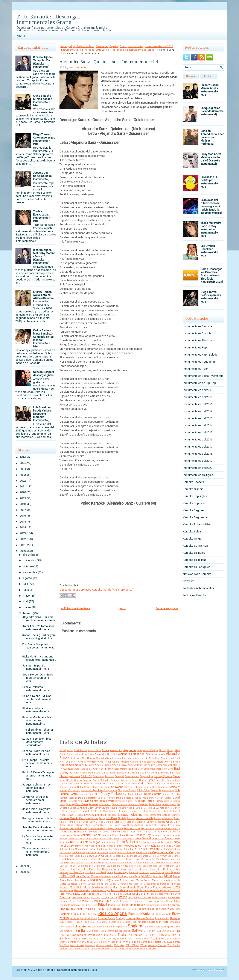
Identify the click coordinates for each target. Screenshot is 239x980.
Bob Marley (99, 776)
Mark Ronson (160, 880)
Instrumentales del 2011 (198, 404)
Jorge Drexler (92, 839)
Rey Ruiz (88, 914)
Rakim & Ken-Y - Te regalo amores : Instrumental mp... (38, 776)
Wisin (144, 945)
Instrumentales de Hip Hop (199, 383)
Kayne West (88, 846)
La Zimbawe (88, 856)
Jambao (147, 832)
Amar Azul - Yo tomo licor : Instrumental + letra (39, 628)
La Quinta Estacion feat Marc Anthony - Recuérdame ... (37, 742)
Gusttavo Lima (132, 828)
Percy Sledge (167, 901)
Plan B (124, 905)
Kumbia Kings (122, 849)
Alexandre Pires (119, 758)
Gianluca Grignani (136, 822)
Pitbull (102, 905)
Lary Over (162, 856)
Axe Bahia (86, 769)
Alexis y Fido (142, 758)
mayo (26, 596)
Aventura (68, 769)
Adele (105, 750)
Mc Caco (134, 884)
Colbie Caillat (143, 790)
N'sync (168, 887)
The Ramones (163, 935)
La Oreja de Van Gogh (162, 852)
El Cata (137, 808)
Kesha (152, 846)
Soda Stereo (123, 931)
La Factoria (79, 852)
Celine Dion (97, 787)
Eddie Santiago (78, 808)
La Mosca (142, 852)
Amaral (116, 762)
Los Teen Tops (77, 872)
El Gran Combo (68, 811)
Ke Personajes (132, 846)
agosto (27, 578)
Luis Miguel (83, 876)
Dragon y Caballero (138, 804)
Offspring (169, 894)
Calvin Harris (139, 780)
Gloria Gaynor (92, 825)
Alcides (89, 754)
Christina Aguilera (92, 790)
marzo (27, 607)
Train (129, 939)
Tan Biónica (79, 935)
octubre (28, 566)
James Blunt (160, 832)
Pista (106, 50)
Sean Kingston (139, 922)
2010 (23, 551)
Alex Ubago (88, 758)
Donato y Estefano (100, 804)
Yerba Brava (104, 949)
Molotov (141, 887)
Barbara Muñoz (100, 773)
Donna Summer (120, 804)
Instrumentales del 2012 (198, 411)
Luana (110, 872)
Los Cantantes (81, 866)
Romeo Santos (145, 918)
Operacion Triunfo (81, 898)
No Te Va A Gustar (119, 894)
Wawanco (90, 945)
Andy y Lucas (103, 765)
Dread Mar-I (155, 804)
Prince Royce (137, 905)
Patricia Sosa (67, 901)
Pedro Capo (152, 901)
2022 (23, 481)
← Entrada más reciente (75, 608)
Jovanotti (117, 839)
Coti (177, 790)
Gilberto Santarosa (156, 822)
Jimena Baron (160, 835)
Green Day (120, 825)
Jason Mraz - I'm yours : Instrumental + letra (37, 811)
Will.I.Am (119, 945)
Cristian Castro (69, 794)
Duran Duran (169, 804)
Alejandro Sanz (85, 46)
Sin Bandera (84, 931)
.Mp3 (72, 46)
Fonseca (131, 818)
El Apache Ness (124, 808)
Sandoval (104, 922)
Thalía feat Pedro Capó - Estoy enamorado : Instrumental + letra (211, 229)
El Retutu (143, 811)
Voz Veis (64, 945)
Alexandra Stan (103, 758)
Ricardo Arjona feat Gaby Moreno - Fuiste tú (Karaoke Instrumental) (44, 256)
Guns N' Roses (79, 828)
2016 (23, 516)
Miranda (132, 887)
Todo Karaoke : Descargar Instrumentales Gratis (49, 20)
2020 (23, 492)
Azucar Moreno (120, 769)
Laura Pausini (110, 859)
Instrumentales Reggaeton (199, 362)
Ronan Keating (162, 918)
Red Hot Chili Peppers (134, 909)
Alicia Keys (155, 758)
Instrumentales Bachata (197, 326)
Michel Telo (90, 887)
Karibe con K (164, 842)
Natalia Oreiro (82, 890)
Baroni (113, 773)
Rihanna (75, 918)
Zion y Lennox (148, 948)
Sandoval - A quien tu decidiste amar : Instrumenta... (35, 800)
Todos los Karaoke (195, 595)
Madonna (96, 876)
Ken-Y (145, 846)
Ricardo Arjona (113, 913)
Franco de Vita (145, 818)
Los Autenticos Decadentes (119, 863)
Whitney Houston (104, 945)
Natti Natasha (120, 890)
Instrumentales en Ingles (198, 475)
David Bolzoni (75, 801)
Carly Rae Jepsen (164, 784)
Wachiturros (77, 945)
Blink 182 (86, 776)
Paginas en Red (215, 970)
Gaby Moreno (96, 822)
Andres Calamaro (70, 765)
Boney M (119, 776)
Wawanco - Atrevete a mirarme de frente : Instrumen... (36, 852)
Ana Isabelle (148, 762)
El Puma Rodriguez (128, 811)
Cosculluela (168, 790)
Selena (69, 927)
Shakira (135, 926)
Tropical (155, 939)
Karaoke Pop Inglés (195, 496)
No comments (78, 68)
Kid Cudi (64, 849)
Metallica (165, 884)
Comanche (156, 790)
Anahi (160, 762)
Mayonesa (123, 884)
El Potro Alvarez (109, 811)
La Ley (112, 853)
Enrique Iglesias (130, 815)
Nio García (101, 894)
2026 (23, 457)
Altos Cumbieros (68, 762)
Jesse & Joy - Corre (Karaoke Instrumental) (42, 176)
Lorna (172, 859)
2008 (23, 872)
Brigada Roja (146, 776)
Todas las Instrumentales (131, 50)
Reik (170, 909)
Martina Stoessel (87, 884)
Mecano (155, 884)
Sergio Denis (121, 927)
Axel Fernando (102, 769)
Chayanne (117, 787)
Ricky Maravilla (163, 914)
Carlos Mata (130, 784)
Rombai (131, 918)
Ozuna (123, 897)
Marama (85, 880)
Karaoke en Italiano (195, 560)
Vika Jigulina (101, 942)
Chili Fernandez (161, 787)
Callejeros (126, 780)
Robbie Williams (89, 918)
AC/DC (63, 750)
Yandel (94, 949)
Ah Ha (162, 750)
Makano (106, 876)
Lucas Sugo (121, 872)
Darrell (168, 798)
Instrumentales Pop (72, 50)
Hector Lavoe (148, 828)
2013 (23, 533)
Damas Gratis (153, 794)
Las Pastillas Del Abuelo (88, 859)
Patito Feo (174, 897)
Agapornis (130, 750)
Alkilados (166, 758)
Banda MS (86, 773)
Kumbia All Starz (105, 849)
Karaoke (89, 50)
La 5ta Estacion (149, 849)
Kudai (92, 849)
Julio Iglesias (108, 842)
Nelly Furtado (141, 890)
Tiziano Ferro (79, 939)
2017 (23, 510)
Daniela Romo (125, 798)
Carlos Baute (99, 784)
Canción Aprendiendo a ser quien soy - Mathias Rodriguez (212, 137)
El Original (83, 811)
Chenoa (129, 787)
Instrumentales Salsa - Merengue (203, 376)
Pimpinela (74, 905)
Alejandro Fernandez (131, 754)
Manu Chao (73, 880)
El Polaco (94, 811)
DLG (97, 794)
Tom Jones (93, 939)
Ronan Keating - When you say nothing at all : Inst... (39, 637)
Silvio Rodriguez (164, 927)
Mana (168, 876)
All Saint (175, 758)
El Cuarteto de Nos (162, 808)
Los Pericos (77, 869)
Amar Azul (104, 762)
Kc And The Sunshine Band (109, 846)
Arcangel (167, 765)
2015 (23, 522)
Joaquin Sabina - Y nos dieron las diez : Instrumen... (37, 788)
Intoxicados (103, 832)
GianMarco (120, 822)
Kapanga (151, 842)
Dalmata (139, 794)
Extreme (176, 815)
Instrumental (136, 46)
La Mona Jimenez (126, 853)
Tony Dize (105, 939)
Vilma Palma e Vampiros (138, 942)
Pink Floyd (92, 905)
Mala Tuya (134, 876)
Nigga (91, 894)
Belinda (132, 773)
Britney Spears (163, 776)
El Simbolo (154, 811)
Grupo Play (165, 825)
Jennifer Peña (110, 835)
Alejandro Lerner (155, 754)
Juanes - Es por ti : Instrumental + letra (36, 667)
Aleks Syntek (74, 758)
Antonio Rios (141, 765)
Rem (178, 909)
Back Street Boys (147, 769)
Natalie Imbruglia (101, 890)
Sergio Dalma (107, 927)
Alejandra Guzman (106, 754)
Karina (176, 842)
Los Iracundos (150, 866)
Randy (100, 909)
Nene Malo (156, 890)
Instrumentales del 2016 (198, 439)
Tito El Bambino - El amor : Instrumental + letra (38, 731)
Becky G (122, 773)
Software (139, 931)
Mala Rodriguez (120, 876)
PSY (131, 897)
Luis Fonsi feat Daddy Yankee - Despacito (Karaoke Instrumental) (43, 414)
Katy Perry (75, 846)
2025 (23, 463)
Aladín (63, 754)
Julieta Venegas (90, 842)
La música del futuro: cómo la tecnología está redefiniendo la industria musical (211, 206)
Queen (176, 905)
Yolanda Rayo (118, 949)
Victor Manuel (85, 942)
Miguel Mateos (105, 887)
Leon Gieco (141, 859)
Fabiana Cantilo (69, 818)
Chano (107, 787)
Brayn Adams (132, 776)
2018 (23, 504)
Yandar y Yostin (81, 949)
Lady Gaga (101, 856)
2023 (23, 475)
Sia (145, 927)
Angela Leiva (119, 765)
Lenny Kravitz (127, 859)
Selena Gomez (82, 926)
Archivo (208, 76)
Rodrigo (121, 918)
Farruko (94, 818)
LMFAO (134, 849)
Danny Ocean (156, 798)
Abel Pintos (80, 750)
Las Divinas (174, 856)
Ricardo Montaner (141, 914)
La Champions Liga (169, 849)
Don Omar (82, 804)
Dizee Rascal (170, 801)
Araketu (158, 765)
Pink (83, 905)
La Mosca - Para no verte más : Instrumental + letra (37, 839)
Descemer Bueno (124, 801)
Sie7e (150, 927)
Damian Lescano (68, 798)
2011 (23, 545)
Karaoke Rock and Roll (197, 524)
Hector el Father (163, 828)
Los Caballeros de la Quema (165, 863)
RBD (62, 909)
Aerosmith (116, 750)
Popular (191, 76)
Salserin (94, 922)
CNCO (70, 780)
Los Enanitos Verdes (117, 866)
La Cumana (65, 853)
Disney (159, 801)
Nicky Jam (80, 894)
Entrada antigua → (167, 608)
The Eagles (149, 935)
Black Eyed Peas (70, 776)
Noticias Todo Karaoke (197, 574)
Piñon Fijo (114, 905)
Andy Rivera (88, 765)
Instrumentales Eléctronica (199, 340)
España (114, 46)
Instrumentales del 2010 (159, 46)
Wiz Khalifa (174, 945)
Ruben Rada (82, 922)
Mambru (158, 876)
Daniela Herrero (87, 798)
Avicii (77, 769)
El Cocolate (147, 808)
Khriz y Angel (173, 846)
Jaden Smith (136, 832)
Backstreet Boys (165, 769)
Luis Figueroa (173, 872)
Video (151, 50)
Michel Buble (77, 887)
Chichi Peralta (143, 787)
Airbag (170, 750)
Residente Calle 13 (71, 914)
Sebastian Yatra (159, 922)
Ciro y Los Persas (127, 790)
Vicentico (71, 942)
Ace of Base (94, 750)
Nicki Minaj (66, 894)
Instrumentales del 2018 (198, 454)
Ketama (161, 846)
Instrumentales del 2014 (198, 425)
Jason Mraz (73, 835)
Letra (99, 50)
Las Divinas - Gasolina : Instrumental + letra (209, 251)
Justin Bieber (126, 842)
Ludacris (144, 872)
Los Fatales (135, 866)
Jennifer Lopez (91, 835)
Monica (149, 887)
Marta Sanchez (69, 884)
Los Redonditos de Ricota (142, 869)
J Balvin (115, 831)
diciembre (29, 555)
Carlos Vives (146, 783)
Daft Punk (128, 794)
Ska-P (97, 931)
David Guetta (90, 801)
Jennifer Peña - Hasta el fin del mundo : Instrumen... (39, 829)
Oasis (160, 894)
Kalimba (141, 842)
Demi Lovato (107, 801)
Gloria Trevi (106, 825)
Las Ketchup (67, 859)
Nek (131, 890)
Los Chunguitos (97, 866)
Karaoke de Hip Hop (196, 546)
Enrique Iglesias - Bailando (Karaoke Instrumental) (212, 111)
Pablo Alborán (142, 897)
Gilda (169, 822)
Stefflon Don (168, 931)
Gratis (123, 46)
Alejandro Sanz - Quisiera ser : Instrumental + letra (39, 619)
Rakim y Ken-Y (86, 909)
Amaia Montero (87, 762)
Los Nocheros (167, 866)
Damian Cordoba (171, 794)
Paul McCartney (85, 901)
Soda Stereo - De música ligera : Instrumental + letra (38, 678)
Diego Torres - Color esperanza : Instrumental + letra (44, 139)
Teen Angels (110, 935)
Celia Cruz (83, 787)
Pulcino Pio (166, 905)
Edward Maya (108, 808)
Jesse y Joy (143, 835)
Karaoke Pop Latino (195, 503)
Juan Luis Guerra (162, 838)
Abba (70, 750)
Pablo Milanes (159, 898)
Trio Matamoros (142, 939)
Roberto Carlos (106, 918)
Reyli (95, 914)
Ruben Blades (67, 922)
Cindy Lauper (110, 790)
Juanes (74, 842)
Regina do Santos (157, 909)
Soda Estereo (108, 931)
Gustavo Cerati (96, 828)
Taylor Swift (95, 935)
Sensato (96, 927)
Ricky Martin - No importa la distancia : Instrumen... (39, 658)
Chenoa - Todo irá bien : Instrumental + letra (37, 752)
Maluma (146, 876)
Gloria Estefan (75, 825)
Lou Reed (101, 872)
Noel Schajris (140, 894)
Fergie (102, 818)
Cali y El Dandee (101, 780)
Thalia (122, 935)
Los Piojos (90, 869)
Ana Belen (135, 762)
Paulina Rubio (103, 901)
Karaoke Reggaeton (195, 517)
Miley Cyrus (119, 887)
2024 (23, 469)
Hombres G (81, 832)
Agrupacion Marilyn (148, 750)
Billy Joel (175, 773)
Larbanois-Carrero (147, 856)
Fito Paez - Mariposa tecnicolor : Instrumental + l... (39, 648)
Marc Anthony (100, 880)
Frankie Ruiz (74, 822)
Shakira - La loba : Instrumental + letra (36, 710)
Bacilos (133, 769)
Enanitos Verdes (106, 815)
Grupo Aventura (135, 825)
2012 (23, 539)
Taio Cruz (65, 935)
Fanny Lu (84, 818)
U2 (163, 939)
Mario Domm (144, 880)
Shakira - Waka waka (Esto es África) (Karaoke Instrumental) (43, 297)
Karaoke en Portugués (197, 567)
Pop (113, 50)
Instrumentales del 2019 (198, 461)
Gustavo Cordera (114, 828)
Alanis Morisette (75, 754)
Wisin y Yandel (157, 945)
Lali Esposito (115, 856)
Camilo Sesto (173, 780)
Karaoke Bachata (193, 482)
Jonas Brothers (76, 839)
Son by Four (154, 931)
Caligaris (116, 780)
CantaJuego (65, 784)
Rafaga (71, 909)
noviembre (30, 560)
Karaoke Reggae (193, 510)
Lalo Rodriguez (130, 856)
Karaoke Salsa (192, 531)
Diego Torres (146, 801)
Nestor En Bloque (171, 890)
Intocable (92, 832)
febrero (28, 613)
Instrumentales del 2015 (198, 432)
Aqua (150, 765)
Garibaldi (109, 822)
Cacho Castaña (83, 780)
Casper (72, 787)
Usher (168, 939)
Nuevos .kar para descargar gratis (43, 374)
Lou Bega (90, 872)
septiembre (30, 572)
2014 (23, 527)
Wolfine (63, 949)
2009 (23, 866)
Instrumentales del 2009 (198, 390)
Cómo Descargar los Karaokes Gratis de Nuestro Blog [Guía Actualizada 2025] (212, 275)
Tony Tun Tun (118, 939)
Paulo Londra (121, 901)
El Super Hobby (169, 811)
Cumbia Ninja (86, 794)
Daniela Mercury (106, 798)
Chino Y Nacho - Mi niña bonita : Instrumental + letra (43, 101)
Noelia (153, 894)
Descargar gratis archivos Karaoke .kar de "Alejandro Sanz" (96, 590)
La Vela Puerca (73, 856)
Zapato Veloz (132, 949)
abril (26, 601)
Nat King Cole (66, 890)
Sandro (113, 922)
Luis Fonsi (67, 876)
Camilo (161, 780)
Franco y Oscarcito (164, 818)
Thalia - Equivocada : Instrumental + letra (42, 216)
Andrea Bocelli (172, 762)
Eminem (89, 815)
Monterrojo (158, 887)
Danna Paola (141, 798)
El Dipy (176, 808)
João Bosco (128, 839)
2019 (23, 498)
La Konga (102, 852)
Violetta (157, 942)
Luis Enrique (157, 872)
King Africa (75, 849)
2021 (23, 486)
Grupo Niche (151, 825)
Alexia (131, 758)
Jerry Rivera (127, 835)
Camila (151, 780)
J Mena (125, 832)
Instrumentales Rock (196, 369)
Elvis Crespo (75, 815)
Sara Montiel (123, 922)
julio (26, 584)
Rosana (175, 918)
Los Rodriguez (167, 869)
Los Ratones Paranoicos (111, 869)
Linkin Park (155, 859)
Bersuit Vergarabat (149, 773)
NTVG (176, 887)
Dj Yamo (70, 804)
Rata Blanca (113, 909)
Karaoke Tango (192, 539)
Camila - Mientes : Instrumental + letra (36, 689)
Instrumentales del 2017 (198, 447)
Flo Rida (122, 818)
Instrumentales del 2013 (198, 418)
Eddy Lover (94, 808)
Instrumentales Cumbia (197, 333)
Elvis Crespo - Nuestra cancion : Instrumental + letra (39, 763)
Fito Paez (112, 818)
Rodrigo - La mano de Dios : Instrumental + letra (39, 820)
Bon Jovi (110, 776)
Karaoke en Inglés (194, 553)
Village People (115, 942)
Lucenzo (133, 872)
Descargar (102, 46)
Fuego (85, 822)
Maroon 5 (174, 880)
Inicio (20, 36)
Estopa (166, 815)
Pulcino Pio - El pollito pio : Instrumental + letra (209, 182)
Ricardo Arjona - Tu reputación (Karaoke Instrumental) (43, 62)
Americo (125, 762)
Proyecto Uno (153, 905)
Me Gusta (145, 884)
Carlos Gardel (115, 784)
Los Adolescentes (94, 862)
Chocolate (74, 790)
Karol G (64, 846)
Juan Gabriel (143, 838)
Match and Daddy (107, 884)
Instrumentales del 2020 (198, 468)
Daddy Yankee (111, 794)
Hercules (69, 832)
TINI (177, 931)
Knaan (85, 849)
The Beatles (135, 935)
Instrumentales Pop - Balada (200, 355)
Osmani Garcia (109, 898)
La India (91, 852)
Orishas (95, 898)
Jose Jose (105, 838)
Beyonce (165, 773)
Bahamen (74, 773)
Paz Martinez (137, 901)
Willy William (132, 945)
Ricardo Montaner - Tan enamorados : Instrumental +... (37, 720)
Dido (135, 801)
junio (26, 590)
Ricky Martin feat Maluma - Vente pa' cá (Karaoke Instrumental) (211, 159)
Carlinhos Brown (81, 784)
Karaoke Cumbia (193, 489)
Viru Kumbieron (171, 942)
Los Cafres (66, 866)
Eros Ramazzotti (152, 815)
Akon (177, 750)
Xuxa (70, 949)
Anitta (131, 765)
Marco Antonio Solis (123, 880)
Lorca (165, 859)
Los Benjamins (141, 863)
